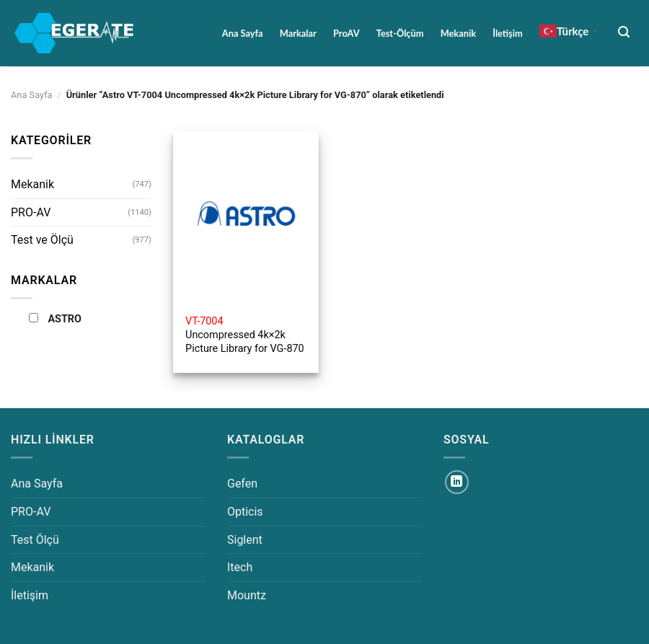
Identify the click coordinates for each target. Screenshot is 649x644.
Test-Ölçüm (400, 33)
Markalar (298, 33)
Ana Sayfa (243, 33)
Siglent (245, 540)
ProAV (346, 33)
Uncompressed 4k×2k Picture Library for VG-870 (245, 335)
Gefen (242, 484)
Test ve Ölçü (42, 240)
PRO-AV (31, 212)
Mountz (247, 595)
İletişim (507, 33)
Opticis (245, 512)
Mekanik (458, 33)
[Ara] (624, 32)
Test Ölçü (35, 540)
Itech (240, 567)
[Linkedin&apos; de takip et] (457, 482)
